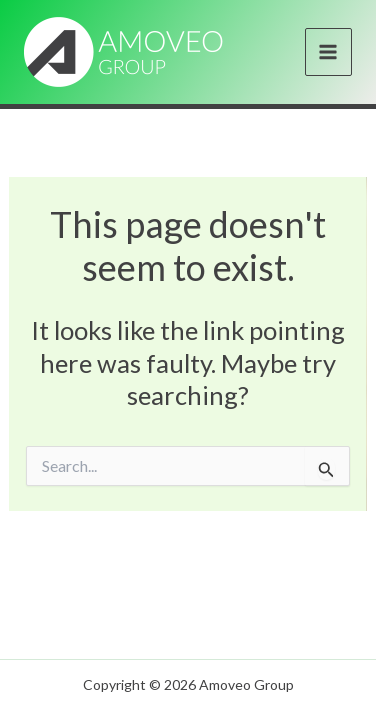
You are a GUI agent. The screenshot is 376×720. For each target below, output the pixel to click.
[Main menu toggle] (329, 52)
